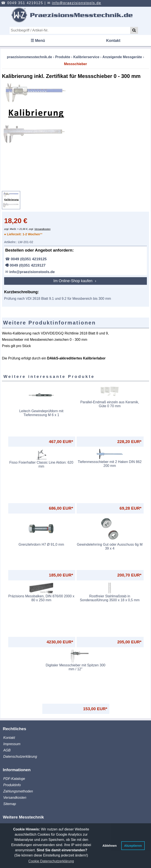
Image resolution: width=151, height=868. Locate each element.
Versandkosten (43, 229)
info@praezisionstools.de (76, 3)
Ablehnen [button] (110, 846)
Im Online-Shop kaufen (73, 281)
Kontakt (113, 41)
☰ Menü (38, 41)
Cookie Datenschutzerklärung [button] (51, 861)
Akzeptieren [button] (133, 846)
